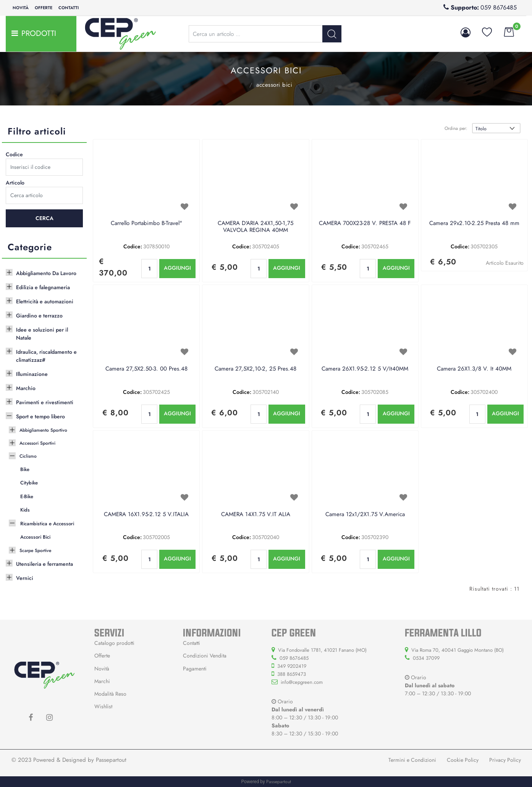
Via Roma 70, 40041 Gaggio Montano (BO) (458, 650)
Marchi (102, 681)
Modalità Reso (110, 694)
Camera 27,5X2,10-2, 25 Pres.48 (255, 369)
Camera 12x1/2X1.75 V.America (365, 515)
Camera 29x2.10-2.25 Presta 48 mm (474, 223)
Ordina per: (456, 128)
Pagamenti (195, 669)
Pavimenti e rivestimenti (45, 402)
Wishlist (103, 706)
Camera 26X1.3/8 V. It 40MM (474, 369)
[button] (332, 34)
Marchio (26, 388)
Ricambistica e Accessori (241, 84)
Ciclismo (28, 456)
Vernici (25, 578)
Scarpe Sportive (35, 551)
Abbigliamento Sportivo (43, 430)
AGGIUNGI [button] (177, 268)
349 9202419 (292, 666)
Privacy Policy (505, 760)
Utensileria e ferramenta (44, 564)
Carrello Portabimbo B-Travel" (146, 223)
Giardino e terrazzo (39, 316)
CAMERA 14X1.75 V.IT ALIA (256, 515)
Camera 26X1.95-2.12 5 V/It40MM (365, 369)
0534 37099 (426, 658)
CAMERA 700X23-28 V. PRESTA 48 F (365, 223)
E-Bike (27, 496)
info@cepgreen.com (302, 682)
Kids (25, 510)
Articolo (15, 183)
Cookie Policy (463, 760)
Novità (21, 8)
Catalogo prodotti (114, 643)
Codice (14, 154)
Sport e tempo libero (40, 416)
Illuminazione (32, 374)
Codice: (133, 246)
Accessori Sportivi (37, 443)
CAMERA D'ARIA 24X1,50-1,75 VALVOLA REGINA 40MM (255, 227)
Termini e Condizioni (412, 760)
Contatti (69, 8)
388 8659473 (292, 674)
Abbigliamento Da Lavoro (46, 273)
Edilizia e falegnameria (43, 287)
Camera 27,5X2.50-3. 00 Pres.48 (146, 369)
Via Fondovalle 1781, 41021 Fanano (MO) (322, 650)
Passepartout (111, 760)
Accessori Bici (274, 85)
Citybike (29, 483)
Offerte (44, 8)
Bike (25, 469)
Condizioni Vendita (205, 656)
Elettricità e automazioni (45, 301)
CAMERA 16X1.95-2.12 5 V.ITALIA (146, 515)
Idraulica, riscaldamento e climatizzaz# (46, 356)
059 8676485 (499, 7)
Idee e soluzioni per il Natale (42, 334)
